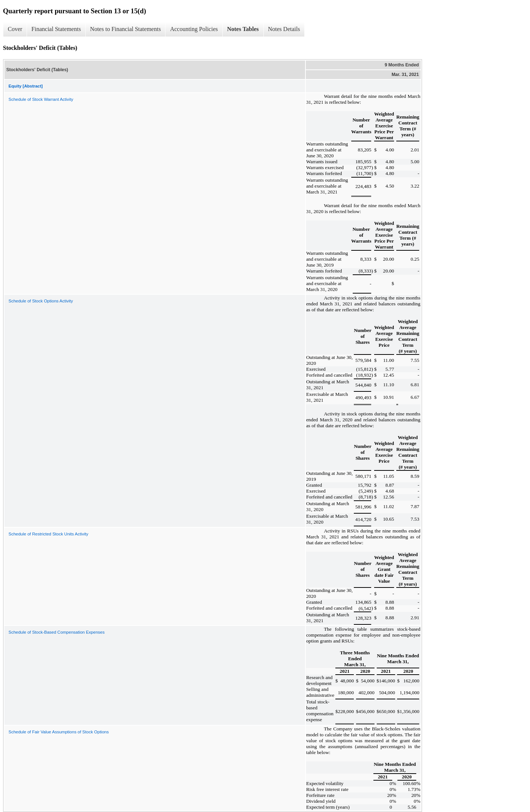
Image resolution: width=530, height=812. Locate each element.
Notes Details (284, 29)
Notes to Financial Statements (126, 29)
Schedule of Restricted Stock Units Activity (48, 534)
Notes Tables (243, 29)
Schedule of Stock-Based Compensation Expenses (57, 632)
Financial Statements (56, 29)
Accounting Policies (194, 29)
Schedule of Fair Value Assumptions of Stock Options (59, 732)
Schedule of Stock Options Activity (41, 301)
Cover (15, 29)
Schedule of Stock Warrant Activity (41, 99)
